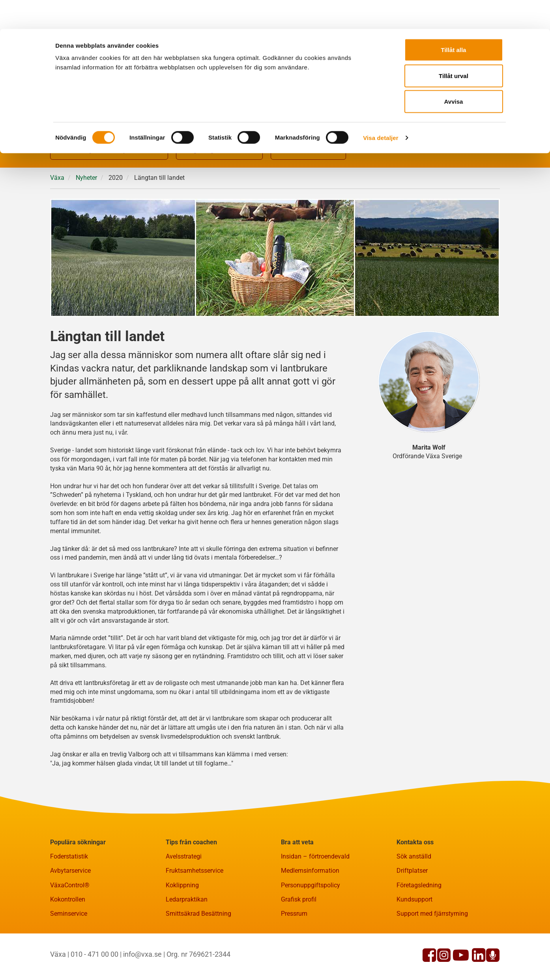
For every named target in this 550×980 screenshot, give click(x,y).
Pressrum (294, 952)
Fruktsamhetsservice (195, 909)
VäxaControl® (70, 924)
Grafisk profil (299, 938)
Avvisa (454, 72)
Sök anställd (414, 895)
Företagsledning (419, 924)
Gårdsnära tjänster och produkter (109, 189)
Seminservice (69, 952)
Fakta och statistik (308, 189)
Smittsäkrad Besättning (198, 952)
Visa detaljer (381, 109)
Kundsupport (414, 938)
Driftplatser (412, 909)
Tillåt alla (454, 21)
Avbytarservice (70, 909)
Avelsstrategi (184, 895)
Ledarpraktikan (187, 938)
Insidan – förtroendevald (315, 895)
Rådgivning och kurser (219, 189)
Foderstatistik (69, 895)
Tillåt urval (454, 47)
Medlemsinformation (310, 909)
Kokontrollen (68, 938)
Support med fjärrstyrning (432, 952)
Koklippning (182, 924)
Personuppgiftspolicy (311, 924)
